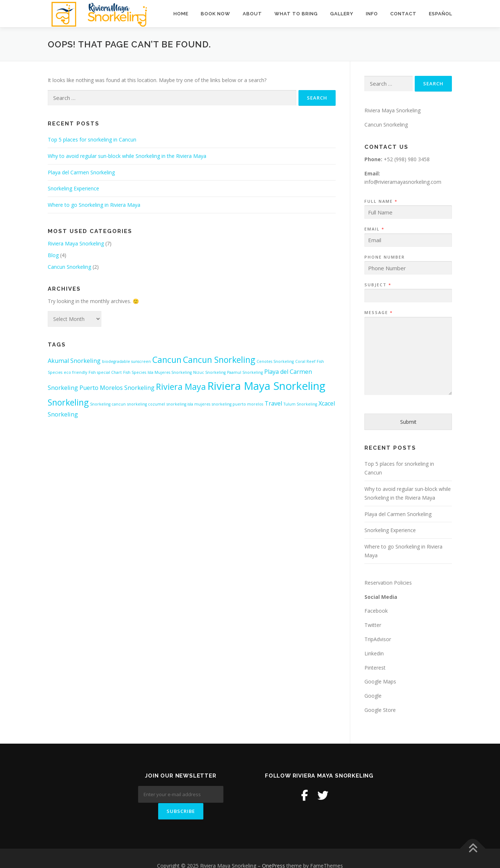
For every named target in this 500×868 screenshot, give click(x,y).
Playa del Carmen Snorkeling (81, 172)
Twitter (373, 625)
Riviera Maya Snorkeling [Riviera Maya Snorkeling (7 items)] (266, 386)
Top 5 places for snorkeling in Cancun (92, 139)
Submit (408, 422)
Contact (403, 14)
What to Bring (296, 14)
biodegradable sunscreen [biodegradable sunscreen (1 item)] (126, 361)
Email (374, 229)
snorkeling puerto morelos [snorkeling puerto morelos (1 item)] (237, 404)
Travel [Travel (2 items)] (273, 403)
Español (441, 14)
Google (373, 696)
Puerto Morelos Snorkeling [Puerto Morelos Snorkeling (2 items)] (117, 388)
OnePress (274, 851)
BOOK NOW (216, 14)
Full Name (381, 201)
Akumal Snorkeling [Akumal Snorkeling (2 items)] (74, 361)
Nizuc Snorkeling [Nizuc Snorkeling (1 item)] (209, 372)
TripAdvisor (378, 639)
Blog (53, 255)
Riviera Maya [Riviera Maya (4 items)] (181, 387)
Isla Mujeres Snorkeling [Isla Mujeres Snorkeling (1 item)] (170, 372)
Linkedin (374, 653)
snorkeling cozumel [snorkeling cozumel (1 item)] (146, 404)
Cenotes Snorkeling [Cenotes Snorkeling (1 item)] (275, 361)
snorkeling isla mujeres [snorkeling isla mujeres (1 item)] (188, 404)
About (252, 14)
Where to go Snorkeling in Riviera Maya (94, 205)
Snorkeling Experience (73, 188)
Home (181, 14)
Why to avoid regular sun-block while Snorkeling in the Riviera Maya (127, 156)
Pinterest (375, 668)
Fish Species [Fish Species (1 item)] (135, 372)
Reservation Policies (388, 583)
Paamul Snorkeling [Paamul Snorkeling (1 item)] (245, 372)
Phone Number (385, 257)
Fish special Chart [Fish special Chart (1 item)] (105, 372)
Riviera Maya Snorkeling (76, 243)
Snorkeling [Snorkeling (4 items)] (68, 402)
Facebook (376, 611)
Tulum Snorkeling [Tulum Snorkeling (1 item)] (300, 404)
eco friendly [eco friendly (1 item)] (75, 372)
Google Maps (380, 681)
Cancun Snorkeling (69, 267)
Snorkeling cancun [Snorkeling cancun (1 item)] (108, 404)
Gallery (342, 14)
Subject (378, 285)
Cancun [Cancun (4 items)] (167, 360)
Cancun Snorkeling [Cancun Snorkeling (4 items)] (219, 360)
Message (378, 313)
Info (372, 14)
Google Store (380, 710)
